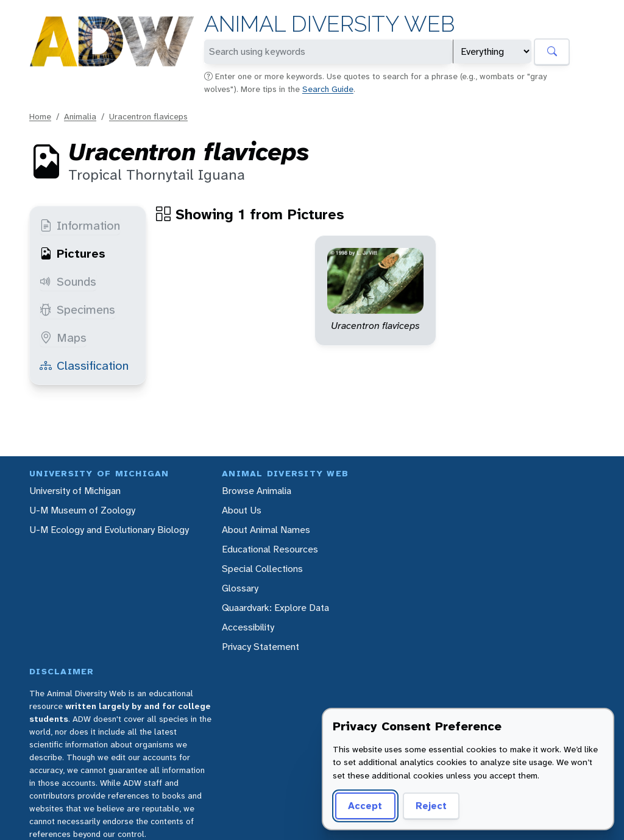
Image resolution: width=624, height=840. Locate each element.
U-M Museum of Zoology (82, 510)
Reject (431, 806)
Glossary (240, 588)
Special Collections (262, 569)
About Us (242, 510)
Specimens (77, 309)
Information (80, 225)
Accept (365, 806)
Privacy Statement (261, 647)
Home (40, 116)
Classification (84, 365)
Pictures (73, 253)
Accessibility (248, 627)
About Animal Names (266, 530)
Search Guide (328, 89)
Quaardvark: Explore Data (275, 608)
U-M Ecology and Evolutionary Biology (109, 530)
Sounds (68, 281)
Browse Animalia (257, 491)
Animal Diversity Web (329, 24)
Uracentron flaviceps (148, 116)
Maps (63, 337)
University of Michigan (75, 491)
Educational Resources (270, 549)
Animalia (80, 116)
